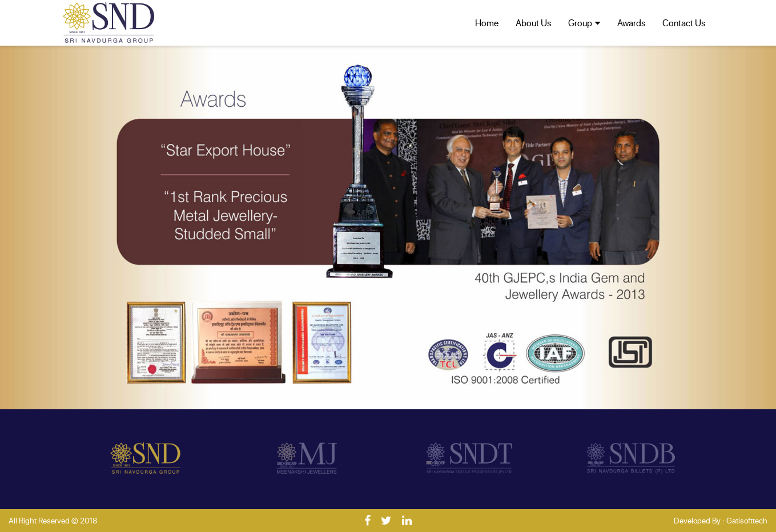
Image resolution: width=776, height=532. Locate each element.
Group (580, 23)
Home (487, 23)
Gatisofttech (747, 520)
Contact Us (684, 23)
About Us (533, 23)
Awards (631, 23)
